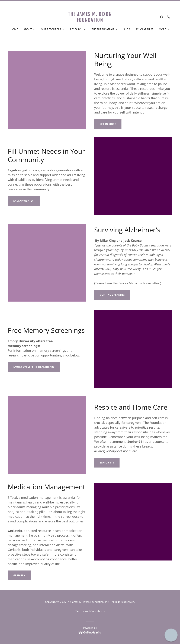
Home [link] (14, 29)
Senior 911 (107, 463)
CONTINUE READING (112, 295)
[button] (29, 29)
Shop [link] (127, 29)
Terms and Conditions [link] (90, 611)
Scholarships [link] (144, 29)
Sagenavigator (24, 201)
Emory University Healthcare (34, 367)
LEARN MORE (108, 124)
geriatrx (19, 575)
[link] (90, 21)
